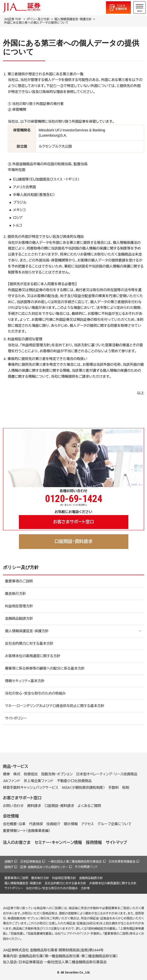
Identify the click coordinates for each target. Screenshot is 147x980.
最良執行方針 (15, 594)
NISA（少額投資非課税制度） (83, 788)
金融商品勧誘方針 (19, 619)
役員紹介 (53, 824)
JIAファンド (12, 781)
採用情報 (94, 843)
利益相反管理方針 (19, 606)
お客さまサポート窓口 (73, 522)
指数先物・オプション (57, 774)
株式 (17, 774)
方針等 (85, 888)
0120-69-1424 (74, 499)
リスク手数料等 (121, 7)
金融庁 (9, 862)
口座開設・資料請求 (73, 541)
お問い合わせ (13, 806)
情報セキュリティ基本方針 (25, 681)
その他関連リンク (86, 867)
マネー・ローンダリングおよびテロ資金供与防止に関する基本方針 (55, 706)
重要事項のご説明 (19, 581)
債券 (6, 774)
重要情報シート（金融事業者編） (27, 831)
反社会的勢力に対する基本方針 (29, 643)
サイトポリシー (16, 718)
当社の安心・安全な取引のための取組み (35, 693)
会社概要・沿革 (14, 824)
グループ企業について (115, 824)
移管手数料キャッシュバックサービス (31, 788)
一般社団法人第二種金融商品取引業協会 (75, 862)
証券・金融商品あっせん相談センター (44, 867)
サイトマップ (116, 843)
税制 (126, 788)
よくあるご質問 (89, 806)
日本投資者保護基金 (122, 862)
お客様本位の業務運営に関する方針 (33, 656)
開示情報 (71, 824)
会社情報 (11, 816)
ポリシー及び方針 (38, 19)
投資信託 (31, 774)
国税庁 (9, 867)
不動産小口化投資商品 (74, 781)
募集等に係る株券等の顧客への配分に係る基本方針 (45, 668)
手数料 (113, 788)
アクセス (88, 824)
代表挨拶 (36, 824)
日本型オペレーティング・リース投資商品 (107, 774)
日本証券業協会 (31, 862)
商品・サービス (16, 766)
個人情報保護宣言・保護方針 (73, 19)
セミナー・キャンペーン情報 (58, 843)
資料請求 (34, 806)
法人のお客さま (17, 843)
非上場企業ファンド (38, 781)
